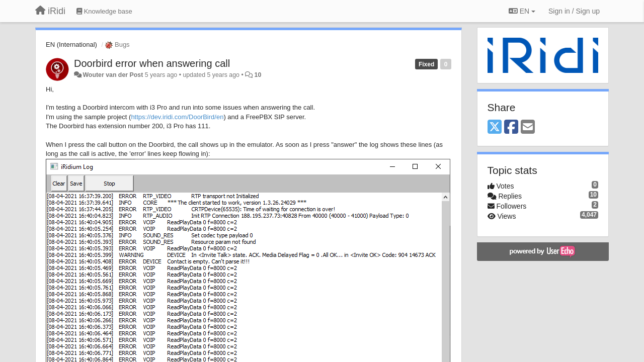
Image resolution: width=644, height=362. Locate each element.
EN (522, 11)
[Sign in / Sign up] (574, 11)
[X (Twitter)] (495, 127)
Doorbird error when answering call (152, 63)
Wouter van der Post (113, 75)
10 (258, 75)
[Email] (528, 127)
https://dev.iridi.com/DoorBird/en (177, 117)
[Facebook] (511, 127)
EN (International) (71, 44)
